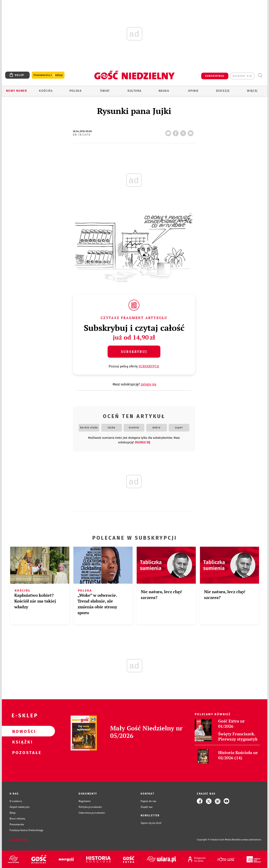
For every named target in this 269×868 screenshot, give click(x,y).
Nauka (164, 91)
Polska (75, 91)
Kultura (134, 91)
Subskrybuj (134, 352)
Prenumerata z (48, 75)
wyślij (191, 132)
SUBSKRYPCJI (149, 366)
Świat (105, 91)
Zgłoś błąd (19, 840)
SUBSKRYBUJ (215, 76)
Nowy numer (16, 91)
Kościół (46, 91)
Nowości (22, 731)
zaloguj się (242, 76)
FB (176, 132)
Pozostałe (22, 752)
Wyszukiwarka (260, 75)
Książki (22, 742)
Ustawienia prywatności (92, 813)
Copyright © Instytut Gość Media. (214, 840)
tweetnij (184, 132)
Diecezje (223, 91)
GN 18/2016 (82, 135)
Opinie (193, 91)
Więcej (252, 91)
